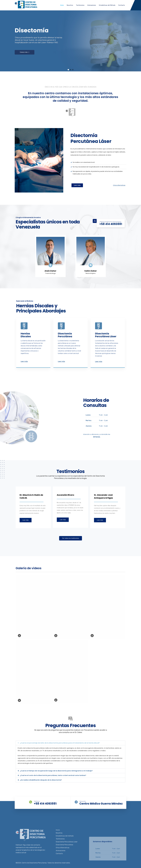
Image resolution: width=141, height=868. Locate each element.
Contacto (122, 5)
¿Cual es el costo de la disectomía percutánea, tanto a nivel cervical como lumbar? (53, 775)
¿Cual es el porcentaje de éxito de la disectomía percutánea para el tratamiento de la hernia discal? (60, 743)
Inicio (62, 5)
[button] (70, 743)
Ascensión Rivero (65, 495)
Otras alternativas (119, 185)
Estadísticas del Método (107, 5)
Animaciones (92, 5)
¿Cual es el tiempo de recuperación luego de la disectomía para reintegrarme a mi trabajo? (56, 771)
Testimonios (80, 5)
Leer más (24, 361)
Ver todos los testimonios (71, 538)
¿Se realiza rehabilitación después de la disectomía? (41, 780)
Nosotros (70, 5)
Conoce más (25, 52)
